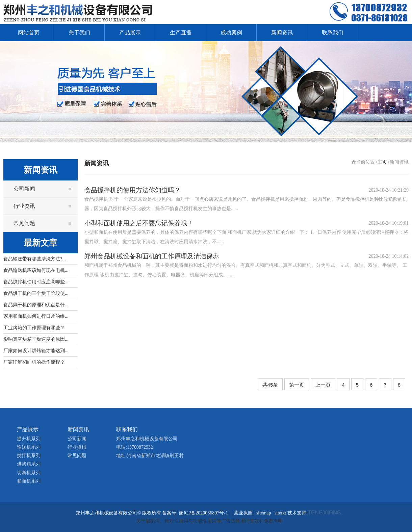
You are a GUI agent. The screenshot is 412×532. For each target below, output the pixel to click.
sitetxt (280, 513)
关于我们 (79, 33)
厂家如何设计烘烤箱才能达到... (36, 351)
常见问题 (24, 223)
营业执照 (243, 513)
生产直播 (181, 33)
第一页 (297, 385)
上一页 (323, 385)
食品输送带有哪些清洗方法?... (35, 259)
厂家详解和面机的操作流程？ (34, 362)
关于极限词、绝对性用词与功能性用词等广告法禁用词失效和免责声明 (209, 521)
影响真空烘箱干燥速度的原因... (36, 339)
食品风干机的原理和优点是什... (36, 305)
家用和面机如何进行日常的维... (36, 316)
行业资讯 (24, 206)
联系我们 (333, 33)
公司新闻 (24, 189)
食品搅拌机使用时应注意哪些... (36, 282)
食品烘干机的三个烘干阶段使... (36, 293)
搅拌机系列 (29, 456)
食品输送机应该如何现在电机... (36, 270)
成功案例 (231, 33)
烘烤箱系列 (29, 464)
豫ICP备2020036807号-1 (203, 513)
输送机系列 (29, 447)
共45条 (270, 385)
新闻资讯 (282, 33)
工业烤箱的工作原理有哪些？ (34, 328)
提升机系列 (29, 439)
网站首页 (29, 33)
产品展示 (130, 33)
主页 (382, 162)
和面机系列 (29, 481)
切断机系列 (29, 473)
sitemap (264, 513)
